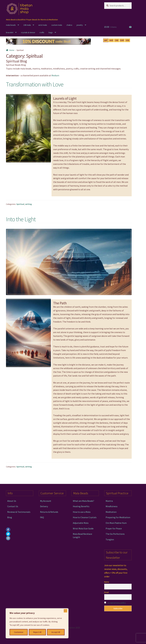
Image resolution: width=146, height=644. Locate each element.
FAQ (42, 517)
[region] (37, 623)
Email (106, 592)
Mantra (109, 501)
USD (127, 40)
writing (28, 204)
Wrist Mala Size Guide (83, 528)
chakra (69, 25)
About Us (12, 501)
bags (51, 32)
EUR (122, 40)
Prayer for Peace (114, 528)
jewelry (80, 25)
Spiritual (20, 204)
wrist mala (43, 25)
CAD (117, 40)
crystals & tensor (28, 32)
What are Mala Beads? (83, 501)
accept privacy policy (117, 603)
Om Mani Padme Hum (116, 523)
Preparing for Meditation (118, 517)
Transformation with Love (35, 84)
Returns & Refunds (49, 512)
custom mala (57, 25)
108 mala (27, 25)
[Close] (65, 611)
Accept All (56, 632)
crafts (42, 32)
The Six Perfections (115, 534)
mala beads (11, 25)
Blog (10, 517)
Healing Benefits (81, 506)
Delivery (44, 506)
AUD (111, 40)
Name (107, 582)
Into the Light (21, 219)
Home (12, 50)
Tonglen (110, 539)
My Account (46, 501)
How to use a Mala (82, 512)
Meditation (111, 512)
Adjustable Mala (81, 523)
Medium (55, 75)
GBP (106, 40)
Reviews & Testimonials (19, 512)
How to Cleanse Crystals (85, 517)
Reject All (37, 632)
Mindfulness (112, 506)
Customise (19, 632)
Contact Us (13, 506)
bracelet (10, 32)
